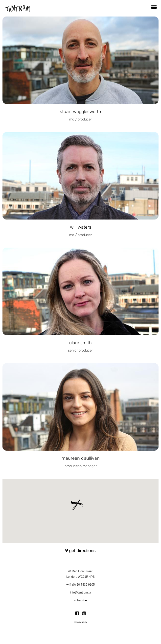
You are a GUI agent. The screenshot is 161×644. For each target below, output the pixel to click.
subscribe (80, 600)
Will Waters (81, 227)
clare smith (80, 343)
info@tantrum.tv (80, 593)
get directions (80, 551)
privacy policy (80, 622)
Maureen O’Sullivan (81, 458)
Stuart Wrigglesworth (80, 112)
